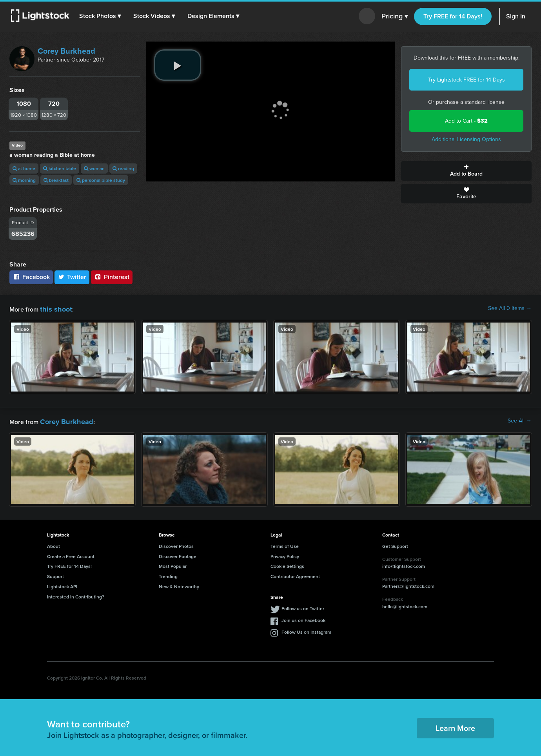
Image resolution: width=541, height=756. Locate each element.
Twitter (72, 277)
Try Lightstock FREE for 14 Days (467, 80)
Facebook (31, 277)
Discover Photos (176, 544)
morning (24, 180)
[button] (102, 16)
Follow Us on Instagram (306, 630)
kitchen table (60, 168)
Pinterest (112, 277)
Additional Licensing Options (466, 139)
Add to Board (466, 171)
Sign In (516, 16)
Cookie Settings (287, 564)
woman (94, 168)
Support (55, 574)
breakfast (56, 180)
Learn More (455, 726)
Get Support (395, 544)
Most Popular (173, 564)
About (54, 544)
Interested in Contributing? (76, 594)
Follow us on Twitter (303, 606)
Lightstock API (62, 584)
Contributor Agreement (295, 574)
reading (123, 168)
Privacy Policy (285, 554)
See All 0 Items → (510, 308)
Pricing (395, 16)
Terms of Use (285, 544)
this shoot (54, 308)
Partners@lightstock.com (408, 584)
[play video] (178, 65)
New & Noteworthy (179, 584)
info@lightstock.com (404, 564)
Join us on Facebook (303, 618)
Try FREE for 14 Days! (453, 16)
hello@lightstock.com (405, 604)
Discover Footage (178, 554)
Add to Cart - (466, 121)
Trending (168, 574)
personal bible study (101, 180)
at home (24, 168)
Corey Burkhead (66, 51)
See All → (520, 420)
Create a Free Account (71, 554)
